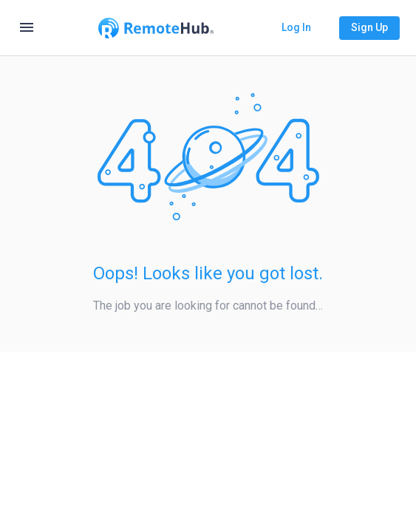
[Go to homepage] (156, 28)
